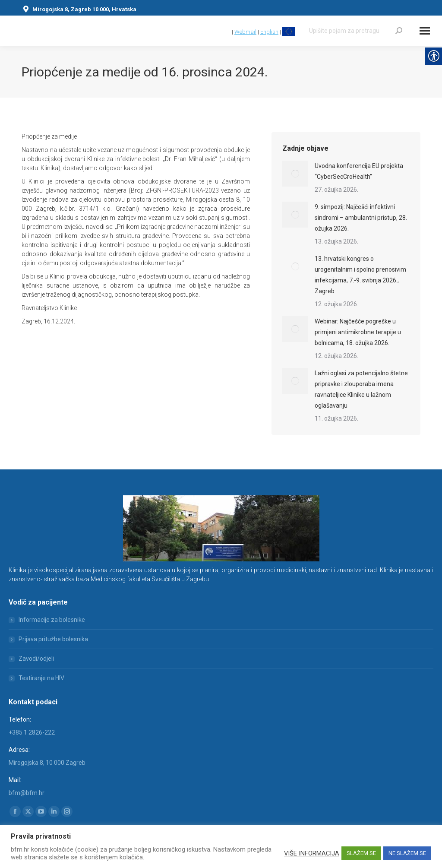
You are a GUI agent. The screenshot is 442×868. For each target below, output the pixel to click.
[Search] (356, 31)
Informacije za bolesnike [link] (52, 620)
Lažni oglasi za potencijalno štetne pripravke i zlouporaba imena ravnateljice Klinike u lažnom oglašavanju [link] (361, 389)
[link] (226, 32)
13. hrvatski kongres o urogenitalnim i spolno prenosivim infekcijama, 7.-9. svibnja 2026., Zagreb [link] (360, 275)
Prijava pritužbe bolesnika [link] (53, 639)
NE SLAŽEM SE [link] (407, 853)
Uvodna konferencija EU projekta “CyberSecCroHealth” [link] (359, 171)
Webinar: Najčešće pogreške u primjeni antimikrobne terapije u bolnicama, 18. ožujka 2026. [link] (358, 332)
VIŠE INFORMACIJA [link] (312, 853)
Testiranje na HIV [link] (41, 678)
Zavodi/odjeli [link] (36, 659)
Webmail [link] (245, 32)
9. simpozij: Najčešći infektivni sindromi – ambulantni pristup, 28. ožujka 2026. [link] (361, 218)
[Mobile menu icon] (425, 31)
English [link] (269, 32)
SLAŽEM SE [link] (361, 853)
